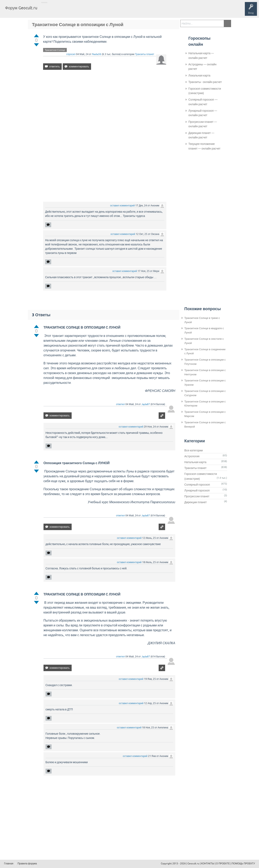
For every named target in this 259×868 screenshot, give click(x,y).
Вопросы (61, 11)
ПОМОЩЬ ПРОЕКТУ (243, 864)
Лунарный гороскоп (197, 490)
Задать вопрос (107, 11)
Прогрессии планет (197, 496)
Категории (89, 11)
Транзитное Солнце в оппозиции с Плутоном (205, 362)
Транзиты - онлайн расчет (205, 82)
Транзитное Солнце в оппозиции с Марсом (205, 414)
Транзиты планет (145, 54)
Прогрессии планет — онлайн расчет (203, 124)
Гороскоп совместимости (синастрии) (205, 91)
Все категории (194, 450)
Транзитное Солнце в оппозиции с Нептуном (205, 372)
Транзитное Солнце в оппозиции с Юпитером (205, 404)
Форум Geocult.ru (21, 8)
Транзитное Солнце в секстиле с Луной (204, 341)
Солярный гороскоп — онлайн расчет (203, 102)
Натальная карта (195, 462)
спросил (71, 54)
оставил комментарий (122, 206)
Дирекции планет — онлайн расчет (201, 135)
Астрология (192, 456)
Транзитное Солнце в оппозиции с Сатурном (205, 393)
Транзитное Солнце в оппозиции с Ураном (205, 383)
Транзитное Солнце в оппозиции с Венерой (205, 424)
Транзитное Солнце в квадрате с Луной (204, 330)
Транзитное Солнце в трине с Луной (202, 320)
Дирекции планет (196, 502)
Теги (74, 11)
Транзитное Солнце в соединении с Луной (205, 351)
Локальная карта (199, 75)
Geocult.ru (193, 864)
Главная (48, 11)
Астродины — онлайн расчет (202, 67)
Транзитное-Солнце (55, 50)
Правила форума (27, 864)
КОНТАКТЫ (208, 864)
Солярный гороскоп (197, 485)
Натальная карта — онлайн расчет (201, 55)
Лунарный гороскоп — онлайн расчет (203, 113)
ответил (120, 404)
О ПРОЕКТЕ (223, 864)
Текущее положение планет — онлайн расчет (204, 146)
